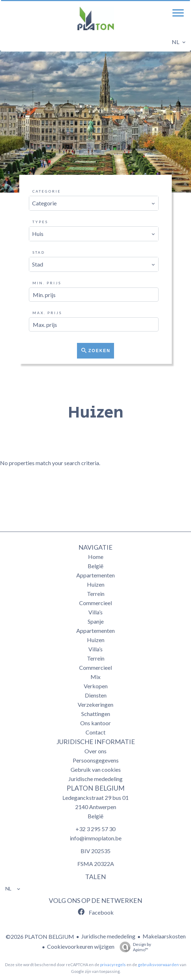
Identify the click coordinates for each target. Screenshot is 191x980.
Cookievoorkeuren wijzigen (81, 946)
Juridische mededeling (108, 936)
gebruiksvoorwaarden (158, 965)
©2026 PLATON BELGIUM (40, 936)
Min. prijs (47, 283)
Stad (39, 252)
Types (40, 222)
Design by (134, 947)
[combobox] (94, 203)
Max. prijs (47, 313)
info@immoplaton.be (96, 838)
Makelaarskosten (164, 936)
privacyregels (113, 965)
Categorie (47, 191)
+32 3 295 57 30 (95, 829)
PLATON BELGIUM (96, 788)
